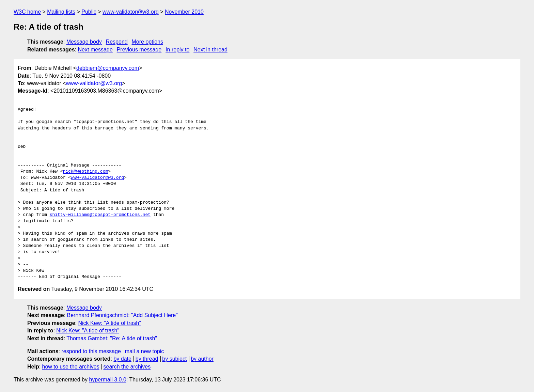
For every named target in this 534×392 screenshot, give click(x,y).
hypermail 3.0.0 (107, 380)
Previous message (139, 50)
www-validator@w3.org (131, 12)
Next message (95, 50)
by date (122, 359)
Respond (117, 42)
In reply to (177, 50)
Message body (84, 42)
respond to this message (91, 351)
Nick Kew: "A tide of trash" (109, 323)
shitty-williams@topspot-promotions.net (100, 215)
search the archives (127, 367)
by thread (147, 359)
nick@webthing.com (86, 172)
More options (148, 42)
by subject (174, 359)
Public (89, 12)
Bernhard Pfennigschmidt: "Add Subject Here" (122, 315)
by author (202, 359)
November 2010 (184, 12)
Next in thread (210, 50)
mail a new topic (145, 351)
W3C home (27, 12)
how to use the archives (71, 367)
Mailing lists (61, 12)
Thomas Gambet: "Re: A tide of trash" (112, 338)
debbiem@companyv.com (108, 68)
